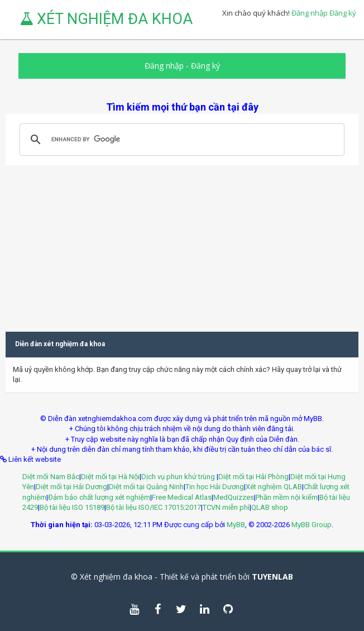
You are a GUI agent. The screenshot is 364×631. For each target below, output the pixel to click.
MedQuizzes (234, 497)
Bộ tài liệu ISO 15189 (72, 507)
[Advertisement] (182, 243)
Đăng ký (343, 13)
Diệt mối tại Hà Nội (110, 477)
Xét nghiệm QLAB (274, 487)
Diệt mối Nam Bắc (51, 477)
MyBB (236, 525)
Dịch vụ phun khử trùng (179, 477)
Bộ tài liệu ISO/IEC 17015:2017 (154, 507)
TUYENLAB (272, 577)
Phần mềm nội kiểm (287, 497)
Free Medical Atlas (182, 497)
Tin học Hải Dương (215, 487)
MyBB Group (312, 525)
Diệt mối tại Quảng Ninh (146, 487)
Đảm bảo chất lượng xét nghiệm (99, 497)
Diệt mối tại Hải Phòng (253, 477)
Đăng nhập (310, 13)
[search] (180, 140)
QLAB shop (270, 507)
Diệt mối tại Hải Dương (71, 487)
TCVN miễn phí (226, 507)
